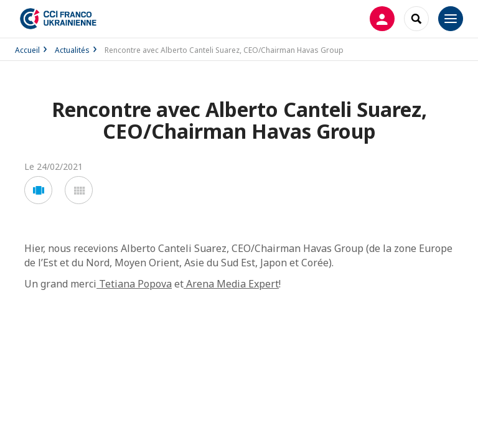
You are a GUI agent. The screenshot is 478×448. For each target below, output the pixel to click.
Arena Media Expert (231, 284)
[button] (38, 190)
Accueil (27, 50)
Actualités (72, 50)
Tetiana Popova (134, 284)
